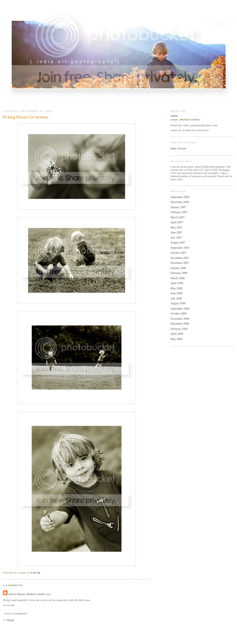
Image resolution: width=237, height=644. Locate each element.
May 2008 (176, 288)
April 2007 (177, 222)
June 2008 (176, 293)
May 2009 (176, 339)
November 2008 (180, 319)
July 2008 (176, 298)
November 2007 (180, 258)
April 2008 (177, 283)
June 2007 (176, 232)
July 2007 (176, 238)
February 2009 (179, 329)
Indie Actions (178, 148)
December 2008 (180, 324)
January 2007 (178, 207)
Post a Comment (16, 614)
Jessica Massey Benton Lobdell (27, 594)
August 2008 (178, 303)
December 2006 (180, 202)
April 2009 (177, 334)
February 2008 (179, 273)
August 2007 (178, 243)
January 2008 (178, 268)
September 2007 (180, 248)
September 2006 (180, 197)
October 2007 (178, 253)
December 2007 (180, 263)
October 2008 (178, 313)
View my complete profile (190, 130)
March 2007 (178, 217)
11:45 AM (9, 605)
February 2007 (179, 212)
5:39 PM (35, 573)
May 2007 (176, 227)
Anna (174, 116)
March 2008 (178, 278)
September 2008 (180, 309)
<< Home (8, 620)
